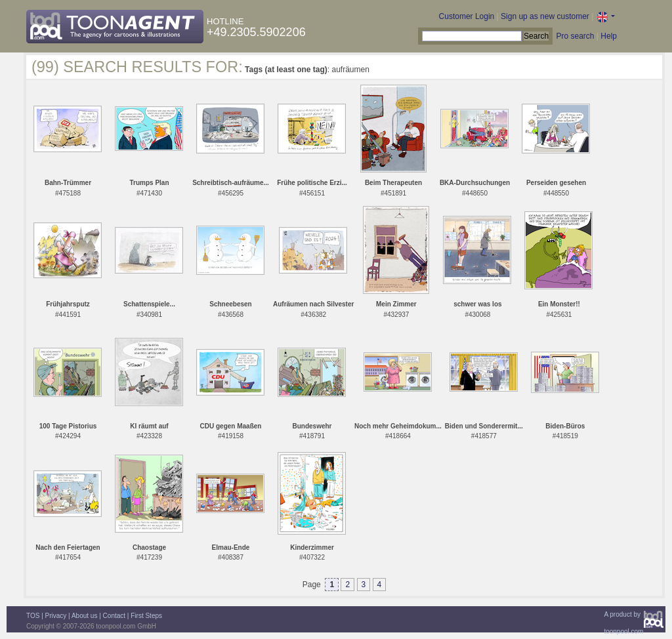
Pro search (575, 36)
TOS (33, 616)
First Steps (146, 616)
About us (84, 616)
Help (609, 36)
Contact (114, 616)
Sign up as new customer (545, 16)
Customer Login (467, 16)
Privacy (56, 616)
